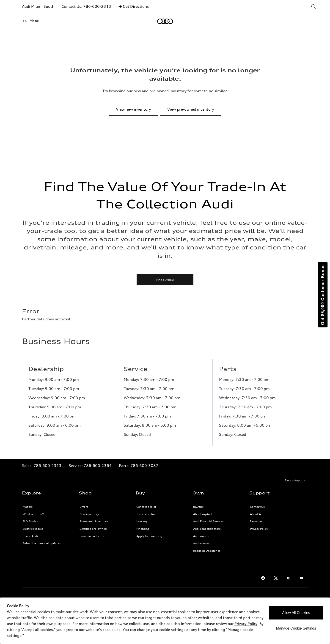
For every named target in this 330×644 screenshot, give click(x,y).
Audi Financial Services (208, 521)
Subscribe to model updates (42, 543)
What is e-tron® (33, 514)
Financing (143, 529)
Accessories (201, 536)
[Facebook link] (263, 578)
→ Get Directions (134, 6)
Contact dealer (146, 507)
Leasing (142, 521)
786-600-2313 (97, 6)
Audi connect (202, 543)
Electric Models (33, 529)
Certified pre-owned (93, 529)
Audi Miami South (38, 6)
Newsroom (257, 521)
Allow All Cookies (296, 613)
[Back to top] (296, 480)
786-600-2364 (98, 466)
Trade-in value (146, 514)
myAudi (198, 507)
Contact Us (257, 507)
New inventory (89, 514)
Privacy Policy (259, 529)
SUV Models (31, 521)
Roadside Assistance (207, 551)
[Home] (30, 21)
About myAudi (203, 514)
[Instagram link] (289, 578)
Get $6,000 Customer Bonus (323, 295)
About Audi (258, 514)
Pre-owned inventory (94, 521)
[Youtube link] (302, 578)
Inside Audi (30, 536)
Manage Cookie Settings (296, 628)
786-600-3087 (144, 466)
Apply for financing (149, 536)
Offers (84, 507)
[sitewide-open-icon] (313, 7)
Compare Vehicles (92, 536)
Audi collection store (207, 529)
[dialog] (165, 621)
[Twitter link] (276, 578)
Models (28, 507)
